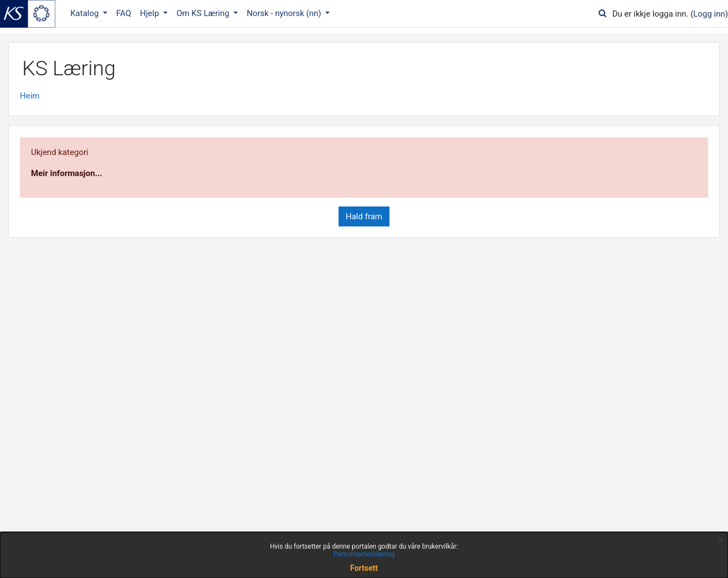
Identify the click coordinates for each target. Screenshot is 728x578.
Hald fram (364, 216)
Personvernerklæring (364, 554)
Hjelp (150, 13)
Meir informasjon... (67, 173)
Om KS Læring (204, 13)
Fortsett (364, 568)
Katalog (85, 13)
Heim (30, 96)
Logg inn (709, 14)
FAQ (124, 13)
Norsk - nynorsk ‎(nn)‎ (285, 13)
